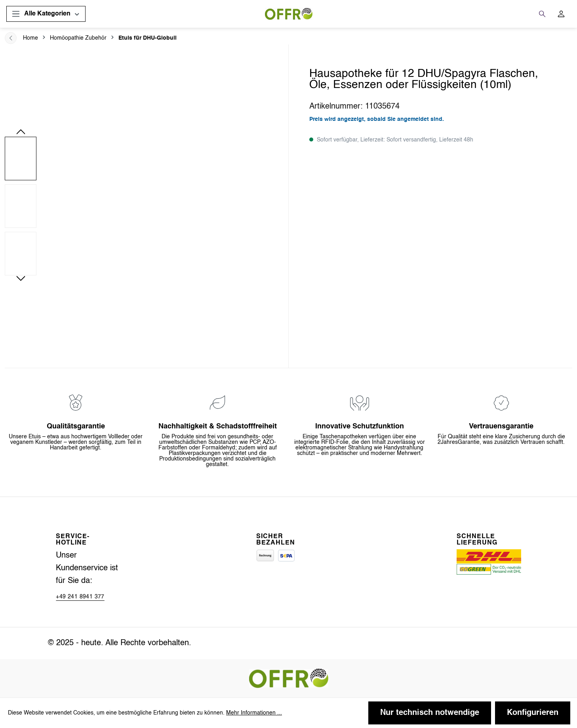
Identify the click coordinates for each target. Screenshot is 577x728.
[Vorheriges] (21, 131)
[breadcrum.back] (11, 38)
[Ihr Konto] (561, 14)
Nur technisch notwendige (430, 713)
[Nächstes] (21, 277)
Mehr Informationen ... (254, 713)
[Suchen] (542, 14)
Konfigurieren (533, 713)
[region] (144, 206)
